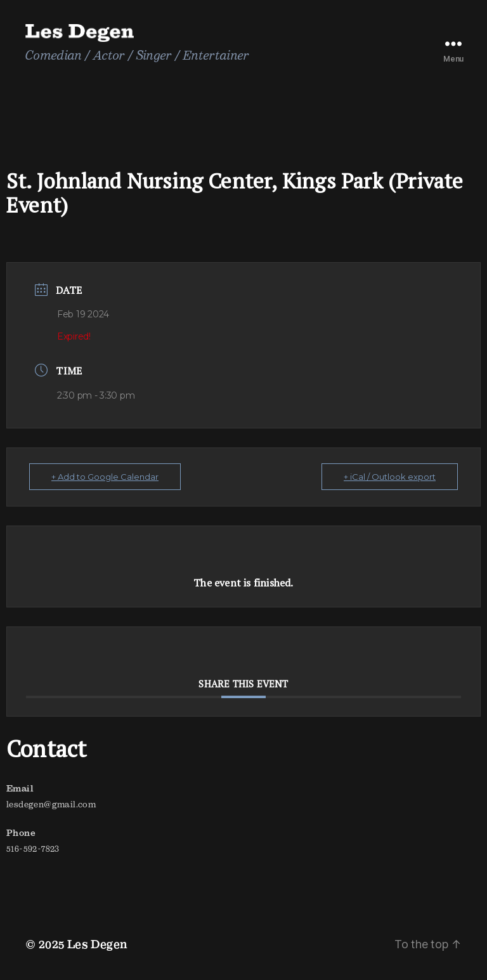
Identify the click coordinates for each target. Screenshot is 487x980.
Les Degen (98, 944)
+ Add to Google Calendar (105, 477)
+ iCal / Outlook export (390, 477)
